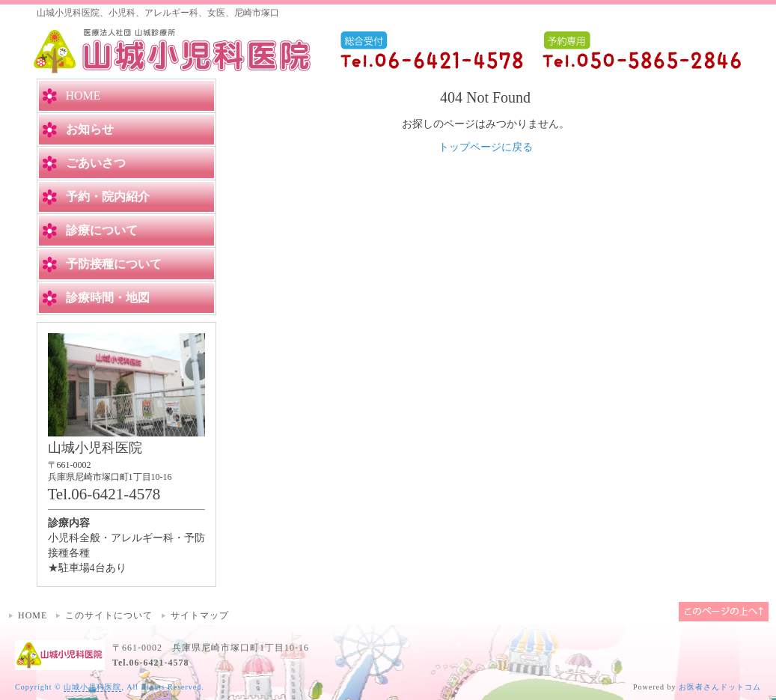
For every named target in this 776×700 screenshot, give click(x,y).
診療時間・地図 (108, 298)
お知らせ (90, 129)
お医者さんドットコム (720, 687)
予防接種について (114, 264)
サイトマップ (200, 615)
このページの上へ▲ (724, 612)
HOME (33, 615)
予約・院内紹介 (108, 197)
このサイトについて (109, 615)
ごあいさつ (96, 163)
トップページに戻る (486, 147)
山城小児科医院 (92, 687)
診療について (102, 230)
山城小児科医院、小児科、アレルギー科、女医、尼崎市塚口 (158, 13)
